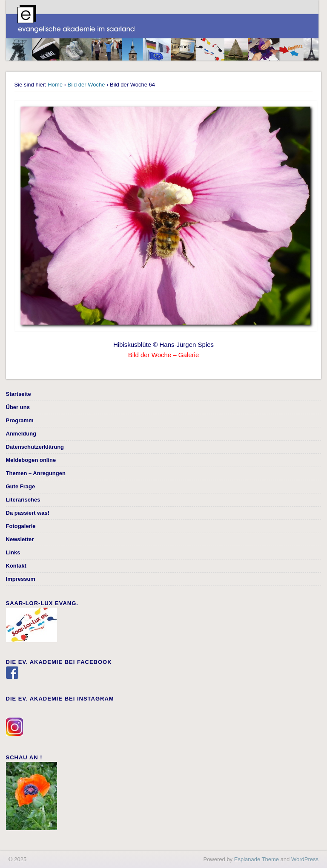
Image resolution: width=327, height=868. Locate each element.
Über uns (18, 407)
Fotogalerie (21, 526)
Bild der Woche (86, 85)
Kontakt (16, 566)
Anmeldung (21, 434)
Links (13, 552)
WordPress (305, 859)
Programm (20, 420)
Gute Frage (21, 486)
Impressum (21, 579)
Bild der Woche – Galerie (163, 355)
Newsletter (20, 539)
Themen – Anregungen (36, 473)
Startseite (19, 394)
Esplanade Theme (257, 859)
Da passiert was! (28, 513)
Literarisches (23, 500)
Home (55, 85)
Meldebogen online (31, 460)
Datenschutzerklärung (35, 447)
